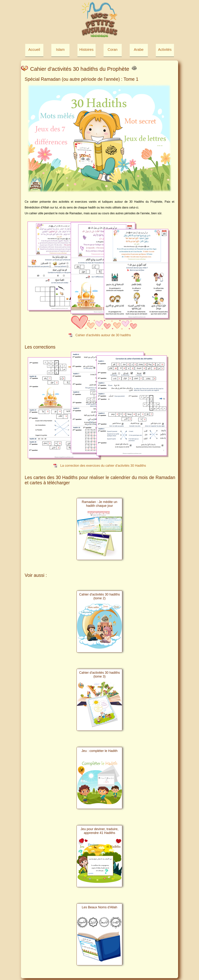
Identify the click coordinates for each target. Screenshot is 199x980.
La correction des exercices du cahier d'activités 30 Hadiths (103, 466)
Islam (60, 50)
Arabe (139, 50)
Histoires (87, 50)
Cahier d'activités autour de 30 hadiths (103, 335)
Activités (165, 50)
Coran (112, 50)
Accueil (34, 50)
